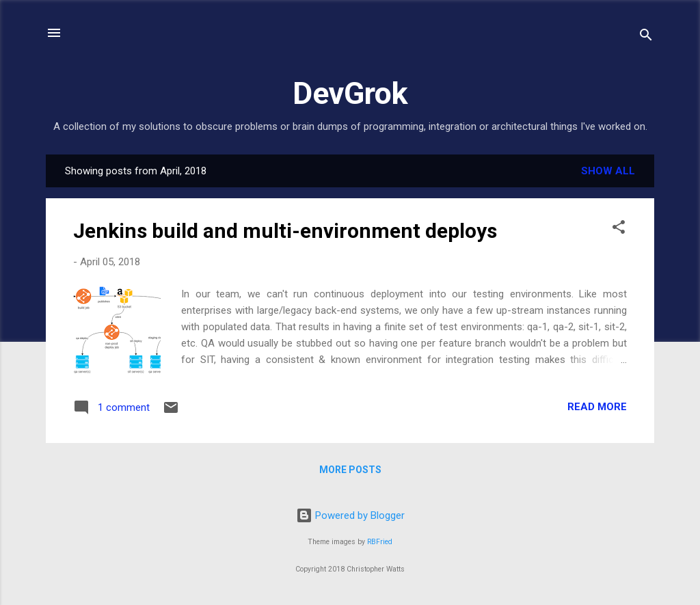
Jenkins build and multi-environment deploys (285, 231)
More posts (350, 470)
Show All (608, 171)
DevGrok (350, 93)
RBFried (380, 542)
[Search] (646, 37)
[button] (619, 229)
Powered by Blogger (350, 515)
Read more (597, 407)
